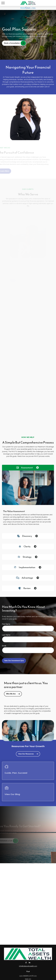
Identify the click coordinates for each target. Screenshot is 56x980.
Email (4, 646)
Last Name (6, 635)
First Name (6, 624)
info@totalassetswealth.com (28, 966)
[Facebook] (26, 963)
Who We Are (11, 694)
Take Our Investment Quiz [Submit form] (14, 661)
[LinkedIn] (30, 963)
